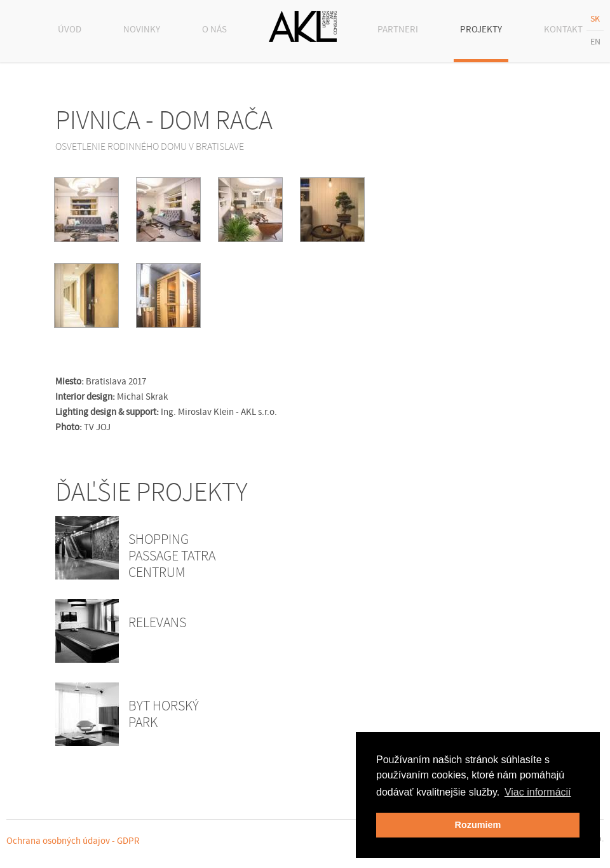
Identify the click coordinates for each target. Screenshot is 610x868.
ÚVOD (70, 30)
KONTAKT (563, 30)
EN (595, 42)
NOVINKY (142, 30)
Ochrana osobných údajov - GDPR (73, 841)
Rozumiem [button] (478, 825)
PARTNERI (398, 30)
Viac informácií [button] (538, 792)
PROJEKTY (481, 30)
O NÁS (214, 30)
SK (595, 19)
